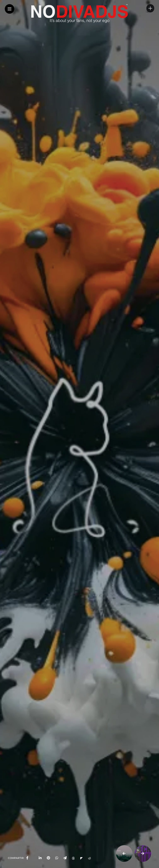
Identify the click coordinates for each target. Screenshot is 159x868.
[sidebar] (150, 8)
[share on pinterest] (48, 858)
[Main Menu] (10, 9)
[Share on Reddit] (89, 858)
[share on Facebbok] (27, 858)
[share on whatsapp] (57, 858)
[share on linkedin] (40, 858)
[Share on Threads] (73, 858)
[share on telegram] (65, 858)
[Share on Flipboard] (81, 858)
